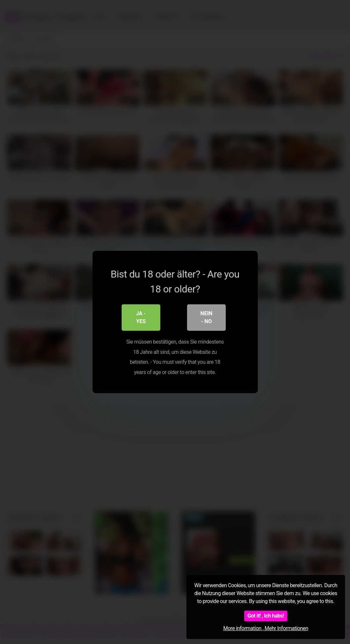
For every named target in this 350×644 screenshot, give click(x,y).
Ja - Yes (141, 318)
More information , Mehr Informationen (266, 628)
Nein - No (206, 318)
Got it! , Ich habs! (266, 616)
